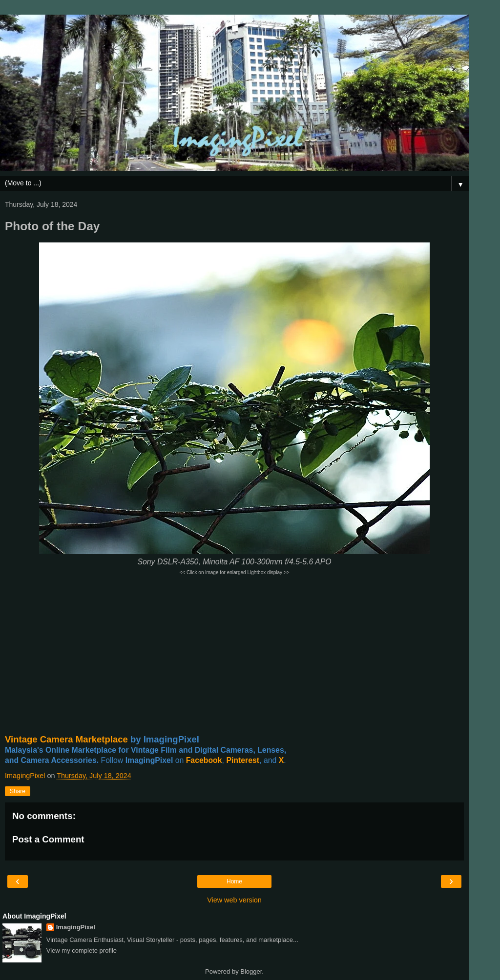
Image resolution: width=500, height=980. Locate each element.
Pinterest (243, 760)
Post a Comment (48, 839)
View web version (234, 900)
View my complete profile (82, 950)
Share (18, 791)
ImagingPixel (76, 927)
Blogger (251, 971)
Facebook (204, 760)
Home (234, 881)
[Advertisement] (234, 655)
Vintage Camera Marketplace (66, 739)
